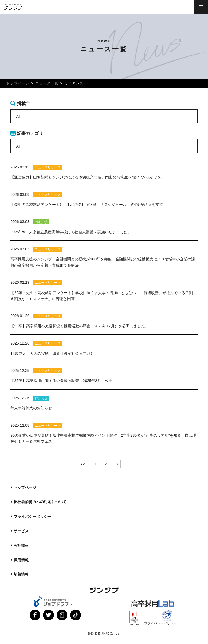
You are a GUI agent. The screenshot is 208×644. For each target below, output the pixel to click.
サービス (21, 531)
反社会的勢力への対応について (40, 502)
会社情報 (21, 546)
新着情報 (21, 574)
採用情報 (21, 560)
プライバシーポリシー (32, 517)
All (18, 116)
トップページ (25, 487)
